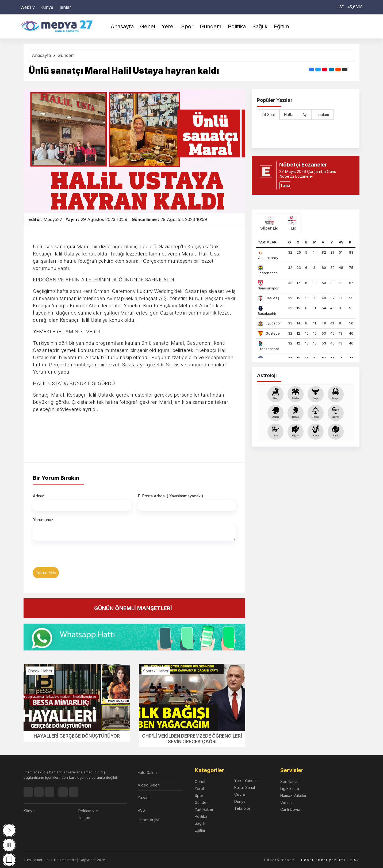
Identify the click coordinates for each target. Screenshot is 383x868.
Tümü (285, 185)
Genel (148, 26)
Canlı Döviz (290, 809)
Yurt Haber (204, 809)
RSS (141, 810)
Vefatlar (287, 802)
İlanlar (65, 7)
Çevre (240, 794)
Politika (237, 26)
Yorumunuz (43, 520)
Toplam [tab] (322, 115)
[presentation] (74, 557)
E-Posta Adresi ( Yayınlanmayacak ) (171, 496)
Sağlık (260, 26)
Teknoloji (242, 808)
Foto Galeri (147, 772)
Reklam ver (88, 811)
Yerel (168, 26)
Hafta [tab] (289, 115)
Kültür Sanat (245, 787)
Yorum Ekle (46, 573)
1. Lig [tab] (292, 223)
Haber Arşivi (148, 820)
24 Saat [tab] (268, 115)
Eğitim (281, 26)
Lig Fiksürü (290, 788)
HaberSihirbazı (280, 860)
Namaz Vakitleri (294, 795)
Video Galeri (149, 785)
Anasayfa (122, 26)
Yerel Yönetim (246, 780)
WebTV (28, 7)
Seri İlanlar (290, 782)
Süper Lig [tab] (269, 223)
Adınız (38, 496)
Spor (187, 26)
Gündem (211, 26)
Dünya (240, 801)
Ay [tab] (305, 115)
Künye (47, 7)
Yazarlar (145, 798)
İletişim (84, 818)
